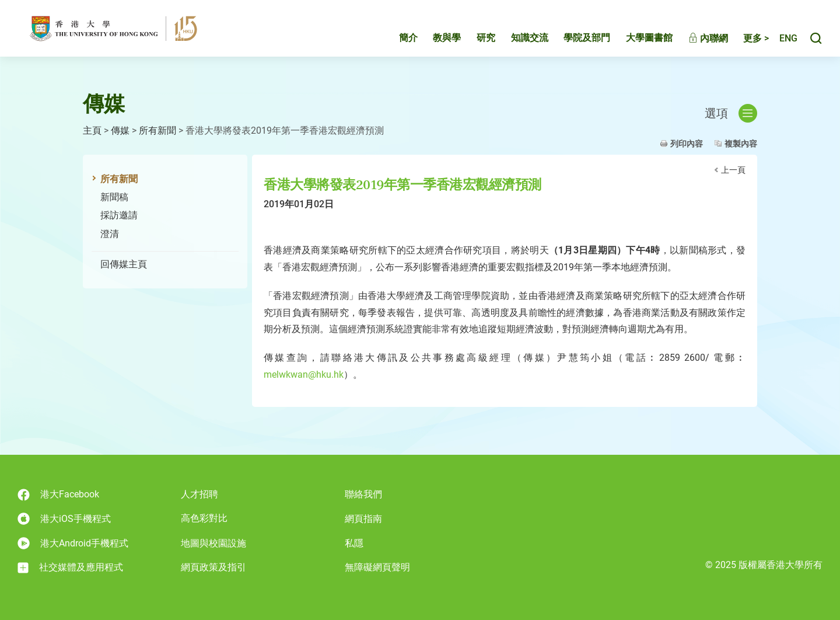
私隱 (354, 543)
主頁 (92, 130)
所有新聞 (157, 130)
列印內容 (687, 144)
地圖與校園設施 (213, 543)
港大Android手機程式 (73, 543)
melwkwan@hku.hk (304, 375)
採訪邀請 (119, 215)
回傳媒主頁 (124, 264)
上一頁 (733, 170)
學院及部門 (575, 39)
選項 (731, 113)
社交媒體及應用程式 (70, 567)
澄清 (110, 234)
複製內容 (741, 144)
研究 (474, 39)
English (782, 39)
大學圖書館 (637, 39)
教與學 (435, 39)
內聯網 (696, 39)
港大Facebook (58, 495)
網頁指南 (363, 519)
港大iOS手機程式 (64, 519)
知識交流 (517, 39)
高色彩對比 (204, 518)
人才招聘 (199, 494)
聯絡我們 (363, 494)
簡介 (396, 39)
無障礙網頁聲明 (377, 567)
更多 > (744, 39)
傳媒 (120, 130)
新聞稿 (114, 197)
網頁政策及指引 (213, 567)
